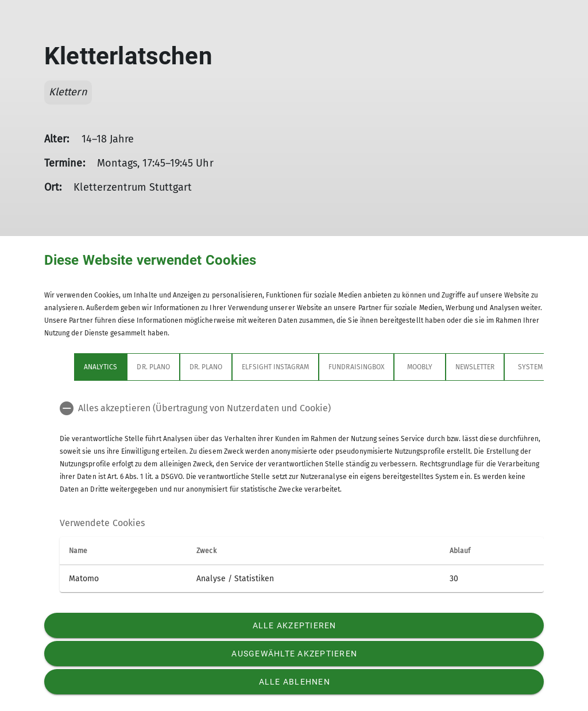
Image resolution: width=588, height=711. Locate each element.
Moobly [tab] (420, 367)
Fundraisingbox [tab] (356, 367)
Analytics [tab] (100, 367)
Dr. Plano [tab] (153, 367)
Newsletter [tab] (475, 367)
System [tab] (530, 367)
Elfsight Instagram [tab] (275, 367)
